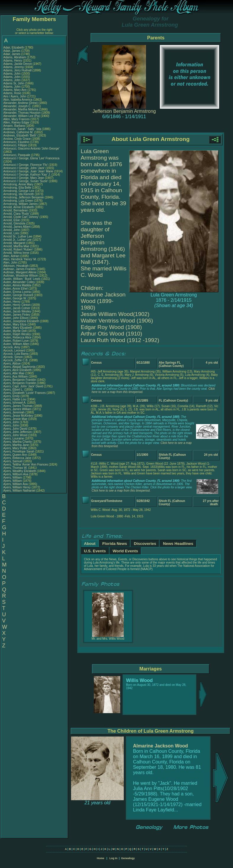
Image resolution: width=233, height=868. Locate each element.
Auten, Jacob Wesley (17, 311)
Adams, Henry (13, 61)
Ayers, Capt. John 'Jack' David (23, 386)
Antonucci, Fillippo (16, 145)
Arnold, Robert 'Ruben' (19, 250)
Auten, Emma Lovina (17, 292)
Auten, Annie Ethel (15, 289)
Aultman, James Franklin (20, 269)
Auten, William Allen (16, 344)
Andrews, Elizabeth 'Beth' (20, 135)
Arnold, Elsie (12, 220)
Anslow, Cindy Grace (17, 139)
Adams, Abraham (15, 57)
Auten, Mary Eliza (15, 324)
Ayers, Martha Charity (18, 442)
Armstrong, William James (20, 204)
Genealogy (128, 858)
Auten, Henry (12, 302)
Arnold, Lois (12, 233)
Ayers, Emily (12, 396)
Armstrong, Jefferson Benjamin (24, 197)
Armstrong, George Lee (19, 191)
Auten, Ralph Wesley (17, 334)
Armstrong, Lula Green (18, 201)
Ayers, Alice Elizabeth (17, 370)
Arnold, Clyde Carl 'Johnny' (21, 217)
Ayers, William (13, 478)
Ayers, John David (15, 429)
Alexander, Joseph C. (17, 106)
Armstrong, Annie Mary (18, 184)
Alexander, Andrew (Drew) (21, 103)
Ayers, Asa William (16, 377)
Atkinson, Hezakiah (16, 266)
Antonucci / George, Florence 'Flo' (26, 165)
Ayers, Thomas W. (15, 468)
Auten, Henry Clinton (17, 305)
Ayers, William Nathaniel (19, 491)
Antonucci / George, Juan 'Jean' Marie (28, 171)
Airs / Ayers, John (15, 96)
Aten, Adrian (12, 256)
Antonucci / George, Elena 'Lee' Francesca (31, 158)
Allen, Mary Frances (16, 119)
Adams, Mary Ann (15, 90)
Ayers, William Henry (17, 487)
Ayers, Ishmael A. (15, 403)
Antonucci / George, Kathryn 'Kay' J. (27, 175)
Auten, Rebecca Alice (17, 337)
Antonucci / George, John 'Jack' (24, 168)
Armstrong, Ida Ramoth (19, 194)
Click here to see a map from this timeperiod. (121, 491)
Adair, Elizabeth (14, 48)
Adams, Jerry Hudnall (17, 70)
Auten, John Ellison (16, 318)
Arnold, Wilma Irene (16, 253)
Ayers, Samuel (13, 461)
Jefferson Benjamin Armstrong (124, 111)
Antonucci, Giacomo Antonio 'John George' (31, 149)
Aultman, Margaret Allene (20, 272)
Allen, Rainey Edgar (16, 122)
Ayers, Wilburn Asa (16, 474)
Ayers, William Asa (16, 484)
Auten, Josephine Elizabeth (21, 321)
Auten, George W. (15, 298)
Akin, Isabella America (18, 100)
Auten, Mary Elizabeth (18, 328)
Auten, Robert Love (16, 341)
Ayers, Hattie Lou (15, 399)
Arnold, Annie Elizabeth (19, 207)
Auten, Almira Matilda (17, 285)
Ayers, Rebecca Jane (17, 458)
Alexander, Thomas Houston (22, 113)
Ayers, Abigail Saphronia (19, 367)
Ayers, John (11, 422)
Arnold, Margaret (15, 243)
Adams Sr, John (14, 83)
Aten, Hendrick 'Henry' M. (20, 259)
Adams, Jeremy (14, 67)
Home (101, 858)
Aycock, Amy (12, 347)
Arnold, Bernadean (16, 210)
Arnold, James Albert (17, 227)
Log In (113, 858)
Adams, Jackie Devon (18, 64)
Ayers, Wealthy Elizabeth (20, 471)
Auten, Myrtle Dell (15, 331)
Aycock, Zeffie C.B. (16, 360)
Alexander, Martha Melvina (21, 109)
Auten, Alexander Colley (19, 282)
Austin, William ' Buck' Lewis (22, 279)
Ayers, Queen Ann (15, 455)
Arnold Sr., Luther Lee (18, 236)
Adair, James (12, 51)
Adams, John (12, 74)
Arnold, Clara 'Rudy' (17, 214)
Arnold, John (12, 230)
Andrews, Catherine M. (18, 132)
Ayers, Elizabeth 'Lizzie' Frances (24, 393)
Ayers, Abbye (12, 364)
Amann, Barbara (15, 126)
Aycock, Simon (13, 357)
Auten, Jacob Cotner (17, 308)
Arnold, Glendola (15, 223)
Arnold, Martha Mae (17, 246)
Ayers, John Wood (15, 435)
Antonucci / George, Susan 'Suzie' (26, 181)
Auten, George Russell (18, 295)
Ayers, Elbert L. (13, 390)
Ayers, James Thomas (18, 406)
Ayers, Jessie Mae (15, 419)
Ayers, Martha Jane (16, 445)
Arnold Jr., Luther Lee (17, 240)
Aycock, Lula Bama (16, 354)
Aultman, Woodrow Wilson (21, 276)
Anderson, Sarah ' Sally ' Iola (22, 129)
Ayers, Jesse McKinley (18, 416)
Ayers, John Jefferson (17, 432)
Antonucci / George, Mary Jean (24, 178)
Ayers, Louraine (14, 438)
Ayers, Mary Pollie (15, 448)
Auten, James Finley (17, 315)
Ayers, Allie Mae (14, 373)
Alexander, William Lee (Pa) (21, 116)
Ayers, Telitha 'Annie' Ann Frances (26, 465)
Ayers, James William (17, 409)
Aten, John (11, 263)
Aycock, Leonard (15, 350)
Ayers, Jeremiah (14, 412)
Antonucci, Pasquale (17, 155)
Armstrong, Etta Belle (17, 188)
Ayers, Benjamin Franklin (20, 380)
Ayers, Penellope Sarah (19, 451)
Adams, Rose (13, 93)
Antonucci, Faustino (17, 142)
